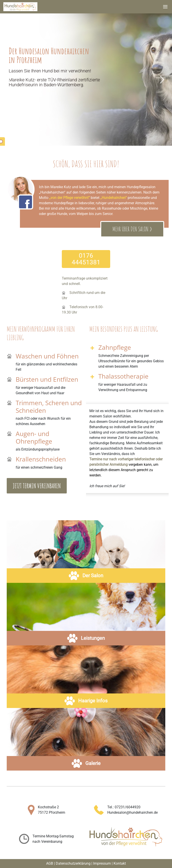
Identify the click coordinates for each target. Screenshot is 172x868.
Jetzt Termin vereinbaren (37, 486)
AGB (50, 863)
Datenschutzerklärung (73, 863)
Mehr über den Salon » (132, 230)
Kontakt (120, 863)
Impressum (102, 863)
